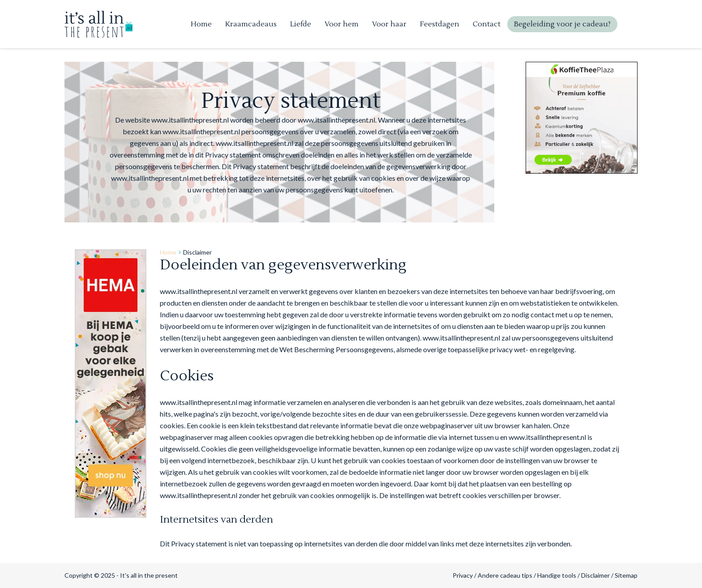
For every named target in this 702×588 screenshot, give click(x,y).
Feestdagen (440, 24)
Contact (487, 24)
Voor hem (342, 24)
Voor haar (389, 24)
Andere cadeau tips (505, 575)
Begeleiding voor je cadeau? (562, 24)
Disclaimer (595, 575)
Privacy (463, 575)
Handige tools (557, 575)
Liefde (301, 24)
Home (201, 24)
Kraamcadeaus (251, 24)
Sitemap (626, 575)
